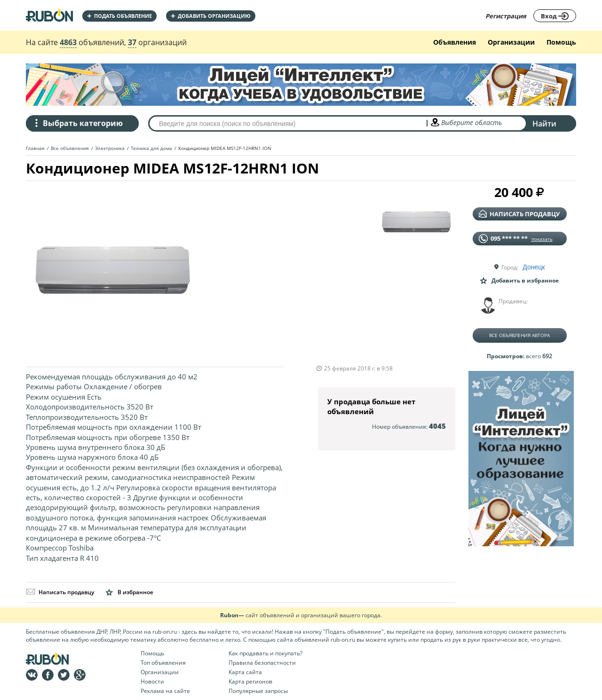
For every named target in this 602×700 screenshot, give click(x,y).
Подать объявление (119, 16)
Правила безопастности (262, 663)
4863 (68, 42)
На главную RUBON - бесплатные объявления (49, 15)
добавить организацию (211, 16)
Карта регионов (250, 681)
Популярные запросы (258, 691)
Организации (511, 42)
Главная (35, 148)
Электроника (110, 148)
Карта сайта (245, 672)
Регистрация (506, 16)
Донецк (534, 267)
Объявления (455, 42)
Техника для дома (151, 148)
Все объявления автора (519, 335)
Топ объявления (163, 663)
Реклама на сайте (165, 691)
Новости (152, 681)
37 (132, 42)
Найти (544, 124)
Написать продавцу (60, 592)
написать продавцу (519, 214)
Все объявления (70, 148)
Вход (555, 16)
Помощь (561, 42)
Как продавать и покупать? (265, 653)
